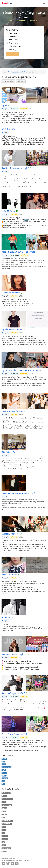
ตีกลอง (4, 811)
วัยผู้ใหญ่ (11, 50)
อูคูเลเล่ (4, 827)
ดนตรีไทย (4, 808)
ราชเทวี (4, 775)
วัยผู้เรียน (21, 81)
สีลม (3, 784)
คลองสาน (4, 759)
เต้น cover (5, 836)
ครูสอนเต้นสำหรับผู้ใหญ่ (20, 72)
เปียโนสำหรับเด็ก (6, 848)
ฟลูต (3, 818)
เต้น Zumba (5, 839)
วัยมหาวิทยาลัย (14, 46)
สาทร (3, 781)
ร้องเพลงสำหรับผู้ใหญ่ (7, 821)
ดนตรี (4, 802)
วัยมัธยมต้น (13, 40)
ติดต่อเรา (26, 860)
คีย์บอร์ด (4, 796)
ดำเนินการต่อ (12, 54)
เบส (3, 842)
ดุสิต (3, 761)
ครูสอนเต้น (6, 72)
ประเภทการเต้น (8, 81)
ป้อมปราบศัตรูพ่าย (6, 767)
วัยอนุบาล (12, 33)
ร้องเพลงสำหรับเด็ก (7, 824)
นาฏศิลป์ (4, 814)
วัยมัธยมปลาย (14, 43)
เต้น (3, 833)
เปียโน (4, 845)
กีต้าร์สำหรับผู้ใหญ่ (6, 793)
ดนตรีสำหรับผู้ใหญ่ (6, 805)
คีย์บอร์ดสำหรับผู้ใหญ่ (7, 799)
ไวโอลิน (4, 851)
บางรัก (4, 764)
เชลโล (4, 830)
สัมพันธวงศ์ (5, 778)
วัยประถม (12, 37)
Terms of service (7, 860)
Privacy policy (17, 860)
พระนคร (4, 773)
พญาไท (4, 770)
